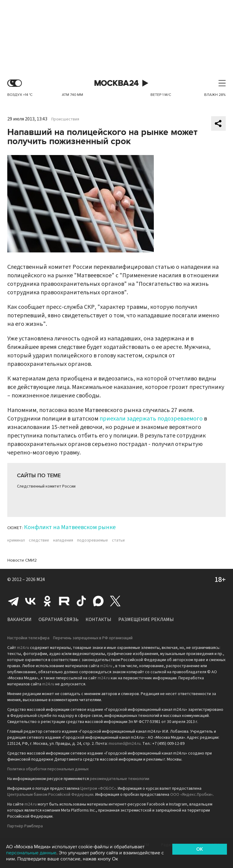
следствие (39, 540)
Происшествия (65, 119)
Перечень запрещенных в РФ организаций (93, 638)
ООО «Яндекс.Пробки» (191, 795)
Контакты (98, 620)
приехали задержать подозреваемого (151, 419)
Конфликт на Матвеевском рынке (70, 527)
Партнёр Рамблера (25, 826)
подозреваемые (93, 540)
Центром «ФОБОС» (98, 789)
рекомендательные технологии (120, 779)
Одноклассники (47, 601)
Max (98, 601)
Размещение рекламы (146, 620)
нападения (63, 540)
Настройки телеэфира (28, 638)
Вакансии (19, 620)
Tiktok (81, 601)
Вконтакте (30, 601)
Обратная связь (59, 620)
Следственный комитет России (46, 486)
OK (200, 849)
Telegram (13, 601)
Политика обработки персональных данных (48, 769)
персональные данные (31, 853)
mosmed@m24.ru (125, 744)
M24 (41, 579)
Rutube (64, 601)
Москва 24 (116, 83)
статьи (118, 540)
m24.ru (23, 648)
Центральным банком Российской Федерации (50, 795)
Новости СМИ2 (22, 560)
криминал (16, 540)
